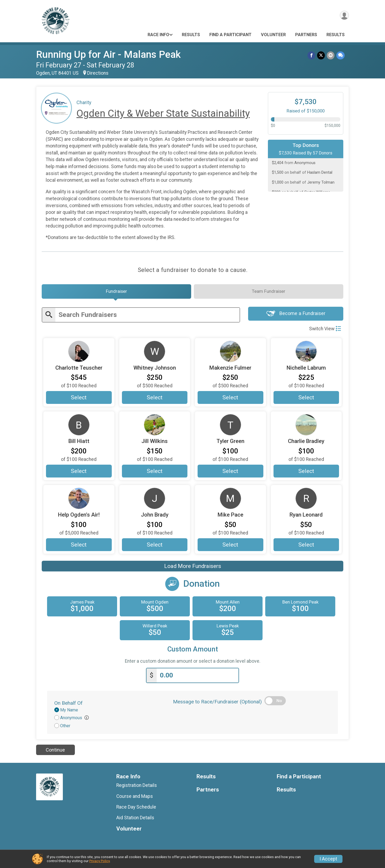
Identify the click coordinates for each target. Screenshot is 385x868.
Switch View (325, 330)
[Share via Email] (331, 56)
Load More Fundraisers (193, 568)
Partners (306, 35)
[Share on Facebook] (312, 56)
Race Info (158, 35)
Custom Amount (193, 651)
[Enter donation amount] (198, 677)
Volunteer (273, 35)
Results (191, 35)
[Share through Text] (340, 56)
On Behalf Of (68, 705)
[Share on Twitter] (322, 56)
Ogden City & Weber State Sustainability (163, 113)
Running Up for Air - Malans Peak (108, 54)
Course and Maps (135, 798)
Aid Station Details (135, 820)
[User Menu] (344, 16)
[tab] (116, 293)
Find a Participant (230, 35)
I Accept (328, 859)
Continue (55, 752)
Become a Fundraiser (296, 316)
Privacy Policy (99, 861)
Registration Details (137, 787)
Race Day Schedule (136, 809)
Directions (98, 73)
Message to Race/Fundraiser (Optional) (217, 703)
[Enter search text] (147, 317)
